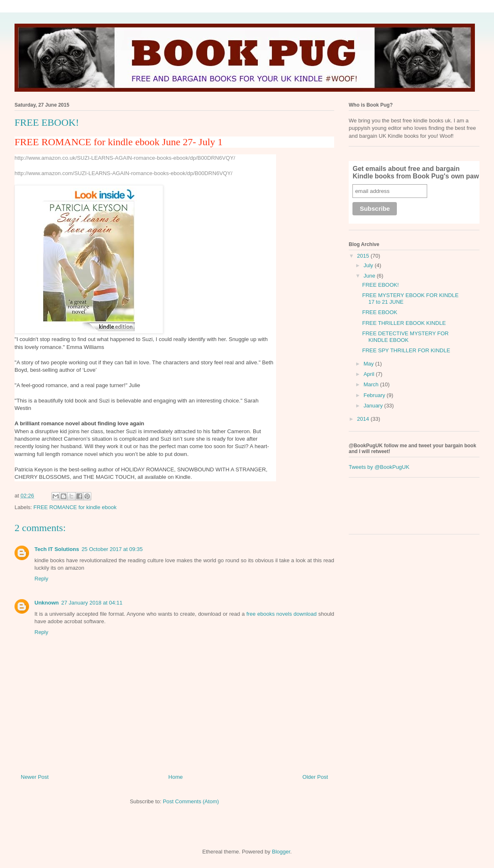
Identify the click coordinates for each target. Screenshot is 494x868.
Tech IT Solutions (57, 549)
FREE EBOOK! (380, 285)
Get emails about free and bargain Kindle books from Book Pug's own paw (416, 172)
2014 (364, 419)
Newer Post (35, 777)
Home (176, 777)
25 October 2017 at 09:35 (112, 549)
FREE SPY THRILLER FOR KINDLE (406, 350)
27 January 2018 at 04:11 (92, 603)
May (369, 364)
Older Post (315, 777)
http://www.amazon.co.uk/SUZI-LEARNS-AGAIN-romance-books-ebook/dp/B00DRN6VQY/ (125, 158)
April (370, 374)
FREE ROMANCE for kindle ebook (75, 507)
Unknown (47, 603)
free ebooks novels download (281, 614)
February (375, 395)
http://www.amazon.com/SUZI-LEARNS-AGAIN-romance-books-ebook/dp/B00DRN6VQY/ (124, 173)
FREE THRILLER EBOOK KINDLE (404, 323)
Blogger (281, 852)
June (370, 276)
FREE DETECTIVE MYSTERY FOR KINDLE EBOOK (405, 337)
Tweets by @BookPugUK (379, 467)
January (374, 406)
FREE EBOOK (380, 312)
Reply (41, 579)
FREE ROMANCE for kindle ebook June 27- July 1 (119, 142)
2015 (364, 256)
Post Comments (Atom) (191, 801)
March (372, 384)
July (369, 265)
